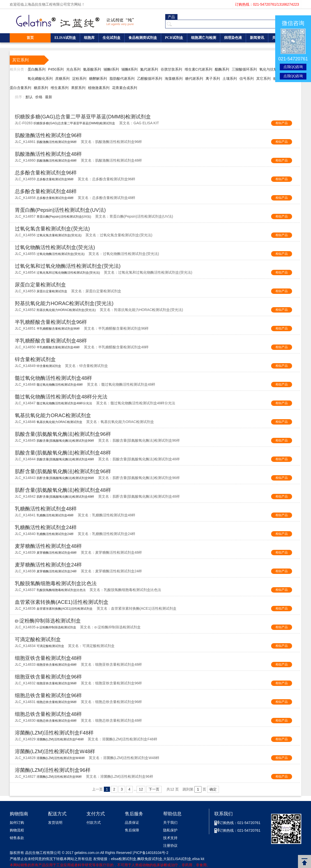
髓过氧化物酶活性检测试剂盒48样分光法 (61, 397)
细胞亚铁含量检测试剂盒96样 (48, 677)
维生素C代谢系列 (198, 69)
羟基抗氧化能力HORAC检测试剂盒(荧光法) (64, 303)
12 (141, 789)
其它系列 (263, 79)
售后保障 (132, 830)
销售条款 (17, 838)
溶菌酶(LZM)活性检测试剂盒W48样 (55, 751)
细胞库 (89, 38)
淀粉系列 (79, 79)
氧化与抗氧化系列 (274, 69)
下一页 (154, 789)
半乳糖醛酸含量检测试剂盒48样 (51, 341)
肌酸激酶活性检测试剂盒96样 (48, 135)
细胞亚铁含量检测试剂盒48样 (48, 658)
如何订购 (17, 823)
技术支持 (170, 838)
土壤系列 (230, 79)
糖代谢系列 (194, 79)
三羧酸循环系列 (244, 69)
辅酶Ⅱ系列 (130, 69)
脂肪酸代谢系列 (122, 79)
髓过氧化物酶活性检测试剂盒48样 (53, 378)
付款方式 (94, 823)
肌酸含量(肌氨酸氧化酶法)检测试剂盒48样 (63, 453)
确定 (213, 789)
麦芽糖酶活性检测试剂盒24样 (48, 565)
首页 (30, 38)
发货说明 (55, 823)
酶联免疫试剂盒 (150, 859)
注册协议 (170, 846)
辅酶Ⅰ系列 (111, 69)
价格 (39, 97)
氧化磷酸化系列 (40, 79)
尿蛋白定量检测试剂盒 (40, 285)
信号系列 (247, 79)
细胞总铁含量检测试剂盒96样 (48, 695)
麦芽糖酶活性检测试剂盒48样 (48, 546)
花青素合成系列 (125, 88)
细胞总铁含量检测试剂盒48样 (48, 714)
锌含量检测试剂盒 (35, 359)
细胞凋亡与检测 (204, 38)
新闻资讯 (257, 38)
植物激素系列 (99, 88)
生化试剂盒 (112, 38)
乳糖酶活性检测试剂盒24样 (46, 527)
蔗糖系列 (62, 79)
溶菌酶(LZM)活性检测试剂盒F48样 (54, 733)
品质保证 (132, 823)
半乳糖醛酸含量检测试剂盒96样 (51, 322)
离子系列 (213, 79)
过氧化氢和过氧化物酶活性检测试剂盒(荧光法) (68, 266)
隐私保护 (170, 830)
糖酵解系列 (98, 79)
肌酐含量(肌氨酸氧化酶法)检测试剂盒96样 (63, 471)
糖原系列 (41, 88)
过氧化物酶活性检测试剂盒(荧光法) (55, 247)
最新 (49, 97)
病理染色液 (233, 38)
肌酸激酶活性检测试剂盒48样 (48, 154)
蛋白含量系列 (20, 88)
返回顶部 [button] (304, 861)
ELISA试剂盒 (65, 38)
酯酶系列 (222, 69)
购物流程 (17, 830)
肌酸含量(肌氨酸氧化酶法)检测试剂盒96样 (63, 434)
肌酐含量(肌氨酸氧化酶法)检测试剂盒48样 (63, 490)
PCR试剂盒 (174, 38)
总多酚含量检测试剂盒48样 (46, 191)
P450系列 (56, 69)
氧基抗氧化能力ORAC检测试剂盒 (53, 415)
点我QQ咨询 (293, 67)
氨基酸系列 (92, 69)
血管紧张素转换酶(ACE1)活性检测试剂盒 (62, 602)
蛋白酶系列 (37, 69)
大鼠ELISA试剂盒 (177, 859)
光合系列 (73, 69)
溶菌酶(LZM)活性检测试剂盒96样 (53, 770)
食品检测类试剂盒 (143, 38)
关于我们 (170, 823)
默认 (29, 97)
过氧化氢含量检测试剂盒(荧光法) (52, 229)
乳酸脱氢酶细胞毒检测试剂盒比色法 (56, 583)
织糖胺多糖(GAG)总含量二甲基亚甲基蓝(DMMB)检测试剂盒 (83, 117)
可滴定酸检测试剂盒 (38, 639)
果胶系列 (78, 88)
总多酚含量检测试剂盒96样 (46, 173)
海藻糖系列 (174, 79)
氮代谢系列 (149, 69)
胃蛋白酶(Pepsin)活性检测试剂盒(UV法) (60, 210)
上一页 (97, 789)
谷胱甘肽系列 (171, 69)
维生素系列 (60, 88)
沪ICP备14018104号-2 (150, 853)
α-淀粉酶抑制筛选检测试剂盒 (48, 621)
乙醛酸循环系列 (150, 79)
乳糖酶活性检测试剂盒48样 (46, 509)
